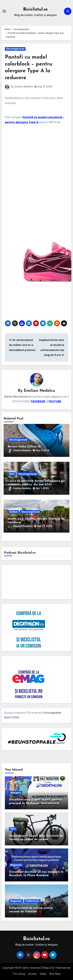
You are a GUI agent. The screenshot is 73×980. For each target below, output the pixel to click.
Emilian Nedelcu (24, 87)
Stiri (12, 474)
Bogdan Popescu (20, 526)
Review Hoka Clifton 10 (24, 447)
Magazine (16, 865)
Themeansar (63, 968)
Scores (32, 974)
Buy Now (55, 974)
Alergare (16, 793)
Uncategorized (15, 49)
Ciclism (13, 512)
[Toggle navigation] (4, 11)
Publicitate (32, 901)
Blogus (47, 968)
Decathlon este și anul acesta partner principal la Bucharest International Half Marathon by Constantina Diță (36, 803)
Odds (43, 974)
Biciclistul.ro (35, 9)
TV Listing (19, 974)
